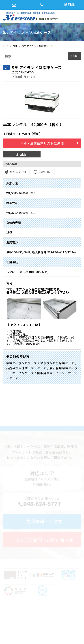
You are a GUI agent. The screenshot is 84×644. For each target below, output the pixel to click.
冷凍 (15, 46)
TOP (5, 46)
